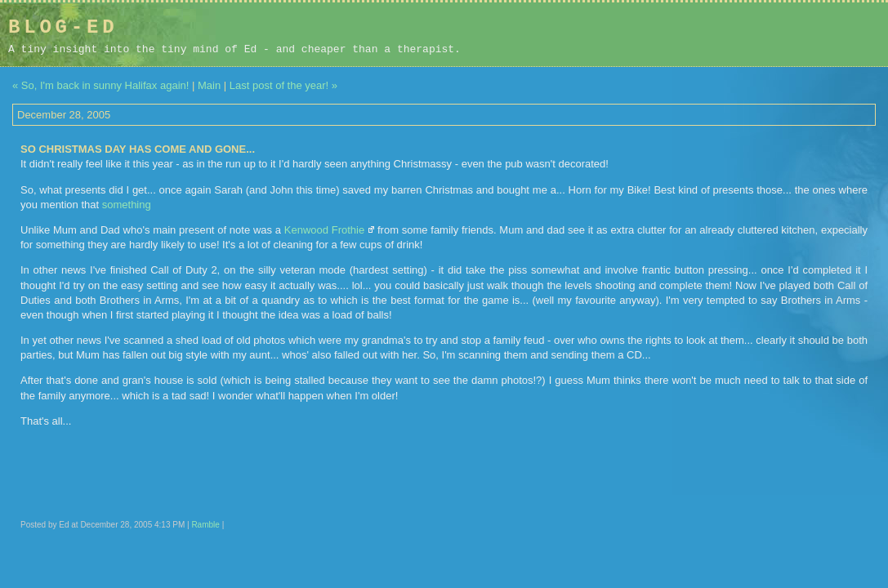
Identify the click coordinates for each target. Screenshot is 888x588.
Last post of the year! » (283, 85)
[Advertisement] (776, 34)
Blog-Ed (63, 27)
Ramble (205, 525)
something (127, 205)
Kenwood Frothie (324, 230)
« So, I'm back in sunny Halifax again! (100, 85)
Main (209, 85)
